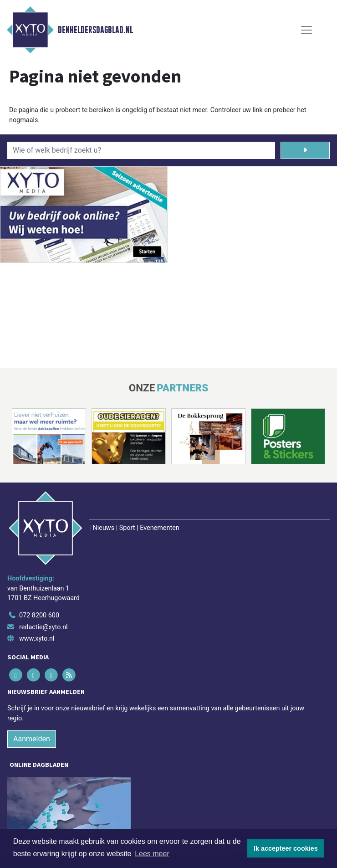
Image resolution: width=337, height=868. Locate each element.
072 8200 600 (39, 615)
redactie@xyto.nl (43, 627)
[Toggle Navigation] (306, 30)
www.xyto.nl (37, 639)
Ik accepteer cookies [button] (286, 848)
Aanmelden (32, 739)
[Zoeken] (305, 150)
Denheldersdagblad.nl (95, 30)
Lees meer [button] (152, 854)
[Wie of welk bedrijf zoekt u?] (141, 150)
